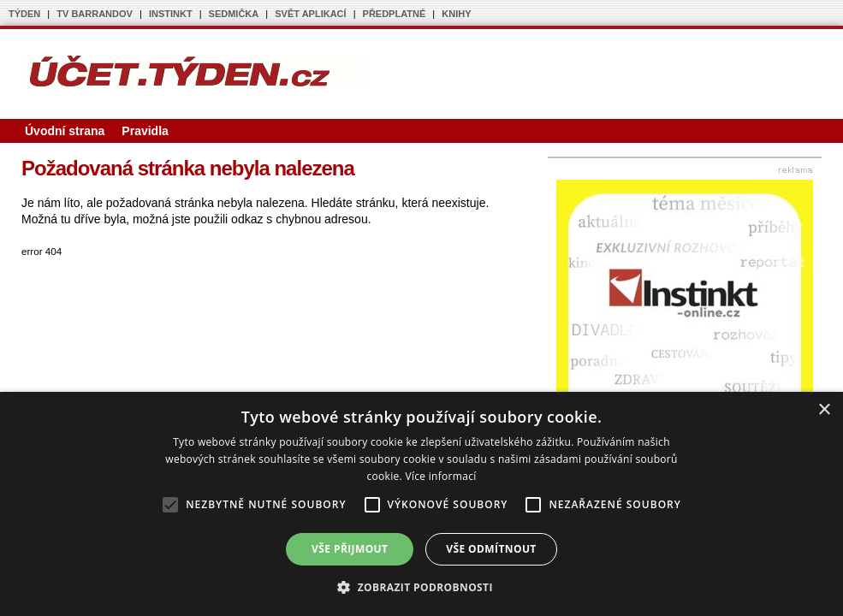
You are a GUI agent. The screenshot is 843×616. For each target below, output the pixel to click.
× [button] (824, 410)
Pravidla (145, 131)
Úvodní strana (65, 131)
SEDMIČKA (234, 14)
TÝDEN (24, 14)
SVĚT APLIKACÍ (310, 14)
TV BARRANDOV (95, 14)
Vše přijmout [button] (350, 549)
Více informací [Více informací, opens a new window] (440, 476)
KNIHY (456, 14)
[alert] (421, 504)
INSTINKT (171, 14)
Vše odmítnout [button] (491, 549)
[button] (421, 587)
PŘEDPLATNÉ (395, 14)
